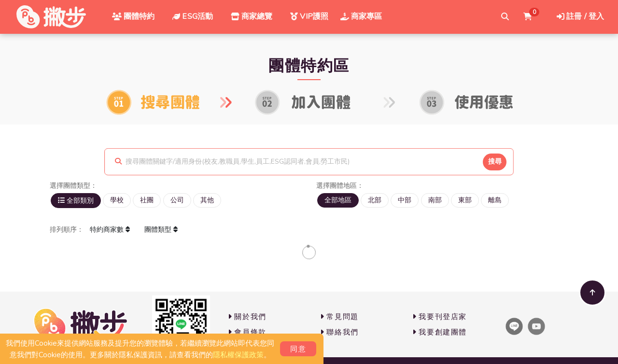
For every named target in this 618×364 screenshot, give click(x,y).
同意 (298, 349)
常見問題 (339, 317)
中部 (405, 200)
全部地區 (338, 200)
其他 (207, 200)
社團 (147, 200)
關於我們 (247, 317)
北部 (375, 200)
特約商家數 (110, 229)
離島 (495, 200)
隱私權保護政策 (238, 355)
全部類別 (76, 201)
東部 (465, 200)
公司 (177, 200)
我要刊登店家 (440, 317)
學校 (117, 200)
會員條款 (247, 332)
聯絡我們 (339, 332)
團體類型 (161, 229)
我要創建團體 (440, 332)
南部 (435, 200)
